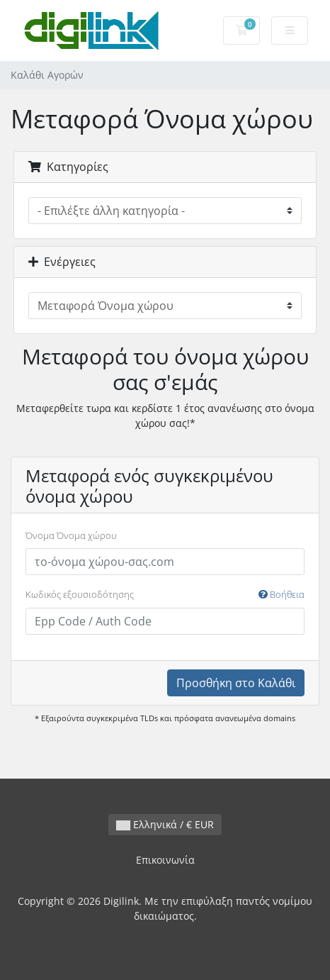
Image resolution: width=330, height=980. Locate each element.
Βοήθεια (281, 594)
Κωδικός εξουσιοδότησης (165, 595)
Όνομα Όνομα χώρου (71, 535)
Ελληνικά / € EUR (165, 824)
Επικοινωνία (165, 860)
